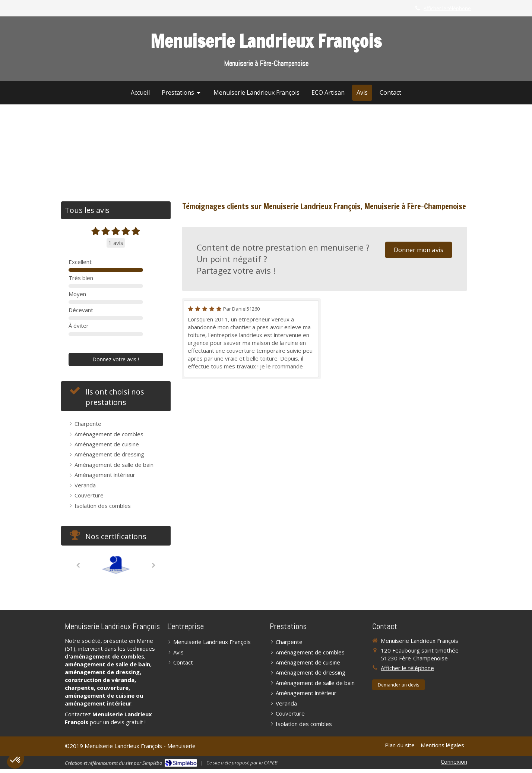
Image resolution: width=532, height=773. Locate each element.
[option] (116, 565)
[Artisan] (116, 565)
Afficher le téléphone (447, 8)
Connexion (454, 761)
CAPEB (271, 763)
